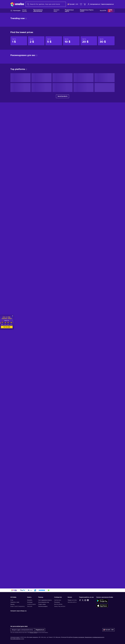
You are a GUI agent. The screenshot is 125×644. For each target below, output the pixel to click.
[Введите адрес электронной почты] (23, 630)
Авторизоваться (94, 4)
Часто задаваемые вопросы (45, 600)
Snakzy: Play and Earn (60, 606)
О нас (12, 600)
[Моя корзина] (85, 4)
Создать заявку (42, 604)
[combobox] (46, 4)
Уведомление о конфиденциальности (94, 637)
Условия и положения (79, 637)
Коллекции (30, 602)
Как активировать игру (44, 602)
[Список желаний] (81, 4)
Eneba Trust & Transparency (18, 606)
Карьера (12, 604)
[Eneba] (17, 4)
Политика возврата (43, 606)
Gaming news (58, 600)
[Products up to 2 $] (36, 41)
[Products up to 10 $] (71, 41)
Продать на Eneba (72, 600)
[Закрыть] (13, 316)
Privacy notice (33, 633)
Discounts (30, 606)
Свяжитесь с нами (15, 602)
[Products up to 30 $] (106, 41)
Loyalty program (32, 604)
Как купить (30, 600)
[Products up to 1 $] (19, 41)
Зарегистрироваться (107, 4)
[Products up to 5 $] (54, 41)
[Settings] (73, 4)
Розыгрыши (57, 602)
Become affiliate (58, 604)
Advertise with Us (72, 602)
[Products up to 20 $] (89, 41)
